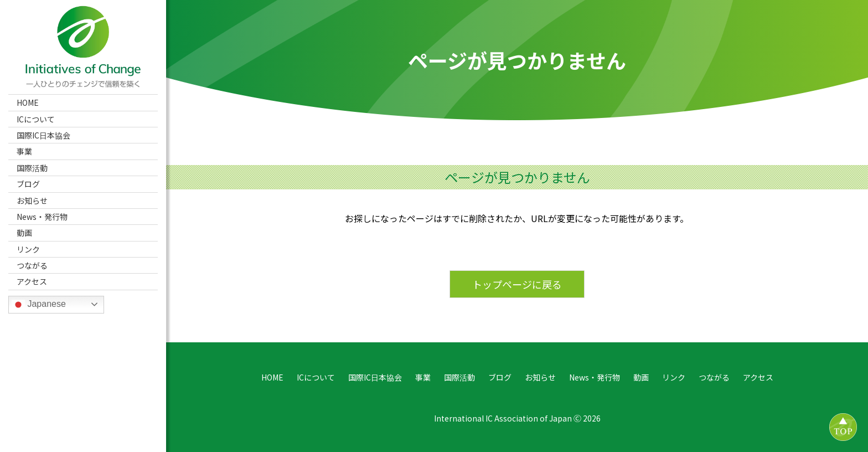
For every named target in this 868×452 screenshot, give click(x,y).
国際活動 (32, 168)
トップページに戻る (517, 284)
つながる (32, 265)
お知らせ (32, 201)
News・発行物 (42, 217)
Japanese (39, 305)
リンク (28, 249)
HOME (28, 102)
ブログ (28, 184)
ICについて (36, 119)
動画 (24, 233)
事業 (24, 151)
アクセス (32, 281)
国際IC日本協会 (43, 135)
